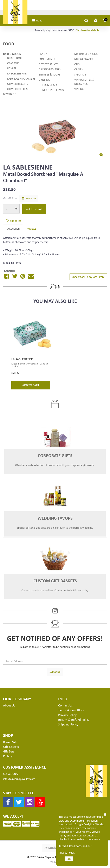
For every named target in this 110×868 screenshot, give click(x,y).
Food (9, 45)
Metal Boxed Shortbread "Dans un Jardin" (30, 366)
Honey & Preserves (51, 91)
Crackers (13, 64)
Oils (77, 65)
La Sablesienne (17, 75)
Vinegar (80, 90)
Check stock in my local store (88, 278)
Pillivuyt (8, 757)
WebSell (55, 863)
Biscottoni (14, 59)
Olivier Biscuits (18, 85)
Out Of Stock (10, 199)
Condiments (47, 60)
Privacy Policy (67, 853)
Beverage (9, 95)
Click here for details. (88, 31)
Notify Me (29, 200)
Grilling (44, 81)
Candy (43, 55)
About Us (9, 706)
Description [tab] (13, 230)
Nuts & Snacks (84, 60)
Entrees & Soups (49, 76)
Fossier (12, 69)
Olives (78, 70)
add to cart (34, 210)
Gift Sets (9, 752)
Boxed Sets (10, 743)
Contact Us (65, 706)
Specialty (80, 76)
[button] (105, 22)
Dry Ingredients (50, 70)
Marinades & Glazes (88, 55)
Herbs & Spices (48, 86)
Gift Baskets (11, 748)
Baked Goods (12, 55)
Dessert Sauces (48, 65)
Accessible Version (55, 849)
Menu (40, 22)
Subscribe (55, 673)
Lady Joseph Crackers (21, 80)
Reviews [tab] (31, 230)
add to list (14, 222)
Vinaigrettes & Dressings (84, 83)
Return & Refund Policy (74, 721)
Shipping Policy (68, 725)
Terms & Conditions (70, 846)
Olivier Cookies (17, 90)
